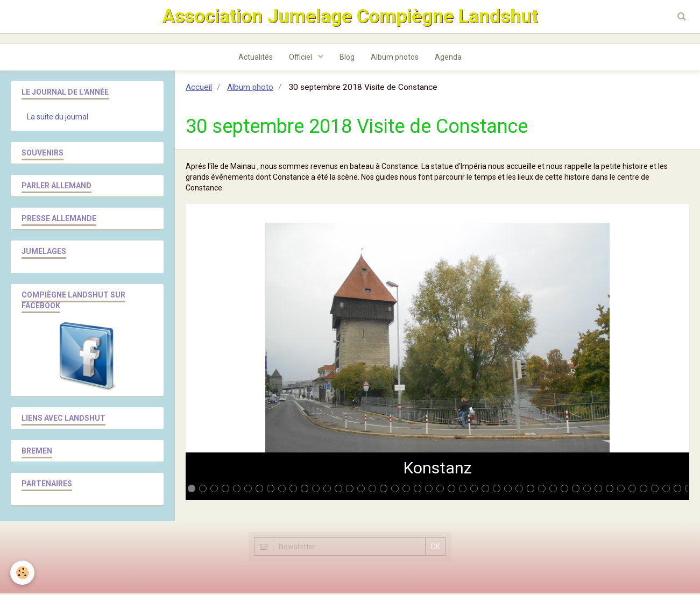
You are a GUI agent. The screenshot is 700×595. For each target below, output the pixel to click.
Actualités (256, 59)
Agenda (448, 59)
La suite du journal (58, 118)
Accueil (199, 89)
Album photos (395, 59)
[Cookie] (23, 573)
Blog (347, 59)
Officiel (301, 59)
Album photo (250, 89)
